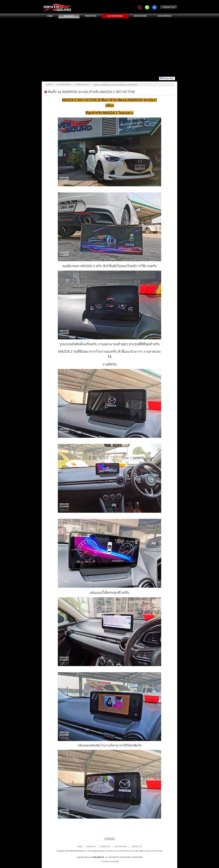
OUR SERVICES (165, 16)
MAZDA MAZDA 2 (83, 84)
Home (49, 84)
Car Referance (64, 84)
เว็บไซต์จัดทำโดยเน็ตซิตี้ (109, 862)
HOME (50, 16)
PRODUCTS (69, 16)
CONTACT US (169, 7)
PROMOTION (91, 16)
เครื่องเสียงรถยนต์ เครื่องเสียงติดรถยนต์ (120, 851)
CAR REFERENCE (115, 16)
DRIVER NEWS (140, 16)
